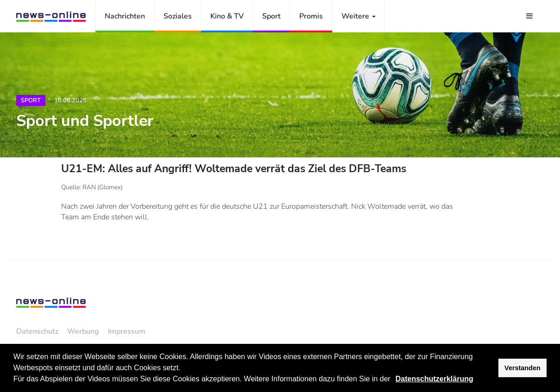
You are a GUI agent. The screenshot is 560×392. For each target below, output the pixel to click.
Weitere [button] (359, 16)
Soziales (178, 16)
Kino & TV (227, 16)
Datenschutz (37, 331)
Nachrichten (125, 16)
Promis (311, 16)
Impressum (127, 331)
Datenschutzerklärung (434, 379)
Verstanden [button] (522, 368)
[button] (394, 380)
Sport (271, 16)
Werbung (83, 331)
